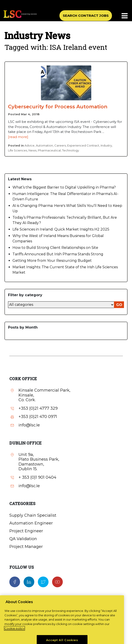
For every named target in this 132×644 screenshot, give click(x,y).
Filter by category (25, 295)
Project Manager (26, 547)
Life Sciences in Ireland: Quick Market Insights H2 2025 (61, 229)
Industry (106, 145)
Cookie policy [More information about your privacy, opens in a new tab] (14, 635)
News (32, 150)
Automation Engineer (31, 523)
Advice (29, 145)
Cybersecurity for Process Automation (58, 107)
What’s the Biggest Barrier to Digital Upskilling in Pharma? (64, 187)
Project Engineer (26, 531)
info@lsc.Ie (29, 425)
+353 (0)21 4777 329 (38, 408)
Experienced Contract (83, 145)
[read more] (18, 137)
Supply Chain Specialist (33, 515)
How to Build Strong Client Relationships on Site (55, 248)
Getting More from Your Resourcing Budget (52, 261)
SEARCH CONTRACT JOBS (86, 16)
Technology (71, 150)
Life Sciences (18, 150)
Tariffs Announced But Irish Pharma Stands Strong (58, 254)
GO (119, 305)
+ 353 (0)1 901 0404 (37, 477)
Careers (60, 145)
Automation (44, 145)
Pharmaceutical (49, 150)
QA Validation (23, 539)
